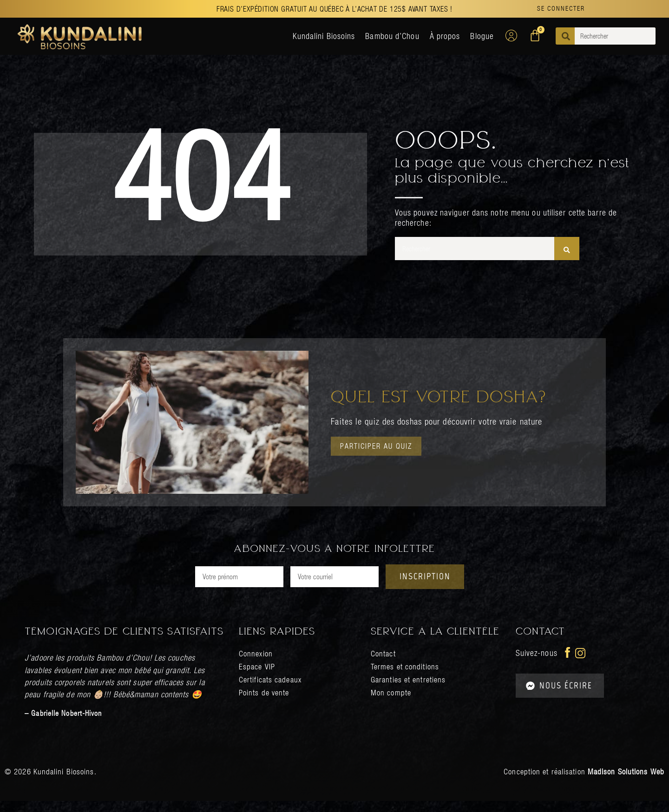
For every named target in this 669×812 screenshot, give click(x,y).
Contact (384, 665)
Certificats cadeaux (272, 691)
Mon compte (392, 704)
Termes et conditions (406, 678)
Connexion (257, 665)
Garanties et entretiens (410, 691)
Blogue (482, 36)
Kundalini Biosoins (324, 36)
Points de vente (266, 704)
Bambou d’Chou (392, 36)
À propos (445, 36)
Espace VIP (258, 678)
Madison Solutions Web (626, 783)
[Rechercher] (567, 249)
